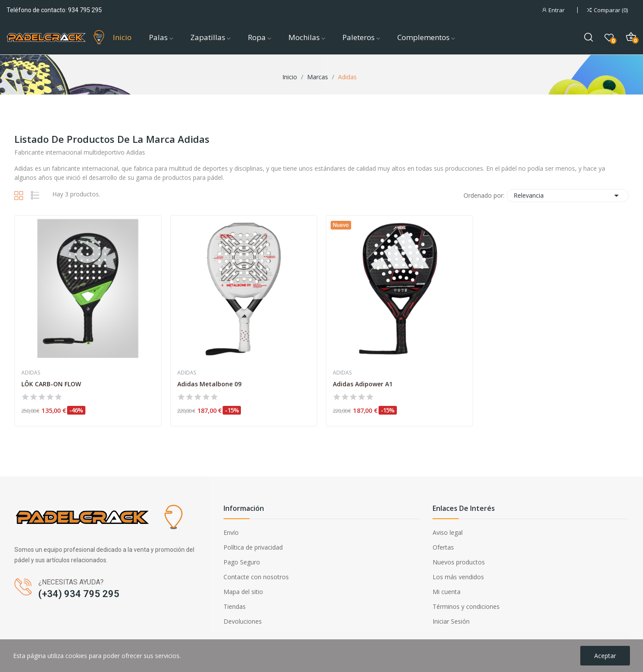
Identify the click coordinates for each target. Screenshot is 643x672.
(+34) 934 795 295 (79, 594)
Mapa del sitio (243, 592)
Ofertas (443, 547)
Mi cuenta (447, 592)
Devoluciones (243, 621)
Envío (231, 532)
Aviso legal (448, 532)
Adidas (31, 373)
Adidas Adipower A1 (363, 384)
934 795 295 (85, 10)
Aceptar (605, 656)
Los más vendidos (458, 577)
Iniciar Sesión (451, 621)
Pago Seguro (242, 562)
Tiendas (235, 606)
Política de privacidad (253, 547)
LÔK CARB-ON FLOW (51, 384)
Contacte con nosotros (256, 577)
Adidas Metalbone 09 (209, 384)
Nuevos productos (459, 562)
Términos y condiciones (466, 606)
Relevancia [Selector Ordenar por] (568, 196)
